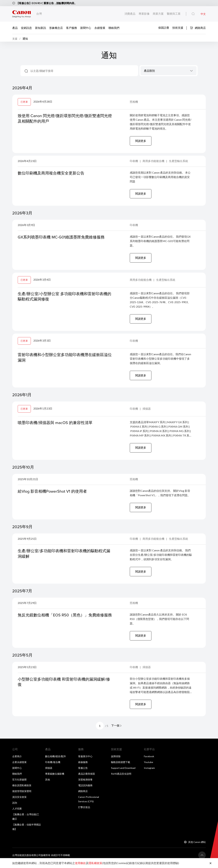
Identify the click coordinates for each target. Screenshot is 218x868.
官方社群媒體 (19, 785)
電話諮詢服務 (85, 791)
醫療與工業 (174, 14)
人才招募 (17, 814)
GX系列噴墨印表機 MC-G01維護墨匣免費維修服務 (63, 239)
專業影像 (144, 14)
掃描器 (147, 412)
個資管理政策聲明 (22, 797)
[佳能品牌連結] (22, 14)
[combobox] (169, 72)
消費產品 (130, 14)
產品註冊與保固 (87, 779)
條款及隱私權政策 (22, 791)
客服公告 (83, 773)
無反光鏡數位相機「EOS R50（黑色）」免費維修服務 (65, 622)
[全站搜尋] (193, 14)
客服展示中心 (85, 762)
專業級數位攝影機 (55, 779)
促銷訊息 (26, 28)
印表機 (134, 162)
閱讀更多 (141, 142)
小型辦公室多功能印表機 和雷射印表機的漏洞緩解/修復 (64, 687)
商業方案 (158, 14)
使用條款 (80, 863)
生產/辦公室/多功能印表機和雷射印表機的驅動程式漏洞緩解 (64, 558)
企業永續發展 (19, 768)
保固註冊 (164, 28)
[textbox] (169, 72)
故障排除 (116, 762)
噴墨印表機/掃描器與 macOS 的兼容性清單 (56, 426)
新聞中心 (86, 28)
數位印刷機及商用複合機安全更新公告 (52, 174)
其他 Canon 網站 (197, 847)
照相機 (134, 103)
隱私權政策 (95, 863)
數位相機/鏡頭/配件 (56, 762)
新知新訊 (41, 28)
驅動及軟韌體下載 (121, 768)
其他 (48, 785)
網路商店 (198, 28)
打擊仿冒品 (84, 813)
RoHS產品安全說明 (121, 779)
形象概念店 (56, 28)
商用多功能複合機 (154, 162)
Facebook (149, 762)
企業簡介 (17, 762)
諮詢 (15, 808)
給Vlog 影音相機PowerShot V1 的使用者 (54, 495)
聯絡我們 (114, 28)
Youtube (149, 768)
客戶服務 (72, 28)
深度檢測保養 (85, 785)
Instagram (149, 773)
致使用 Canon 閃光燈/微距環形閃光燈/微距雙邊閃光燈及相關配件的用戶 (65, 119)
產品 (15, 28)
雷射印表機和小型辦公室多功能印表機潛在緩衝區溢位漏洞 (65, 360)
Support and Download (123, 773)
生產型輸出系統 (178, 162)
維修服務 (83, 768)
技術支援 (178, 28)
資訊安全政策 (19, 802)
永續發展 (100, 28)
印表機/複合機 (53, 768)
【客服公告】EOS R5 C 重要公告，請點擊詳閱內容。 (48, 3)
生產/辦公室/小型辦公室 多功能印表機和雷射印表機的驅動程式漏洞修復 (64, 299)
